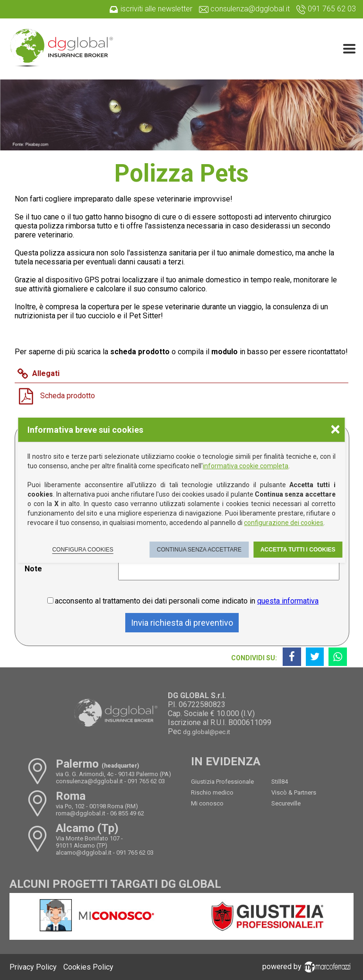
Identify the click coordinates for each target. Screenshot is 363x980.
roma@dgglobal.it (81, 813)
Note (33, 569)
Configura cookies (82, 550)
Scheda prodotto (68, 396)
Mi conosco (207, 803)
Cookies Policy (88, 967)
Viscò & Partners (294, 792)
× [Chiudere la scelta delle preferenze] (335, 429)
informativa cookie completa (246, 466)
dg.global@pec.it (207, 732)
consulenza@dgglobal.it (89, 781)
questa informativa (288, 601)
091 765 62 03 (146, 781)
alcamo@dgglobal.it (84, 853)
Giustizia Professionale (222, 782)
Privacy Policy (33, 967)
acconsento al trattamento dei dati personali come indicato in (187, 601)
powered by (308, 967)
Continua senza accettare (199, 550)
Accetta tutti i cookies (298, 550)
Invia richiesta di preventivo (182, 623)
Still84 (280, 782)
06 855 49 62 (127, 813)
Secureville (286, 803)
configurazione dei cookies (284, 523)
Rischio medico (212, 792)
